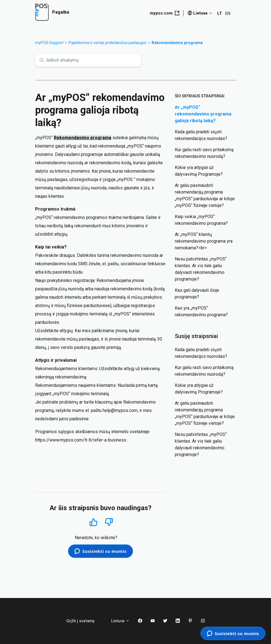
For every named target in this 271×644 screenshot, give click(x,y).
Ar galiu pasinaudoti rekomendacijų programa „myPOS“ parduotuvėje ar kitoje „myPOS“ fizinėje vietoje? (205, 195)
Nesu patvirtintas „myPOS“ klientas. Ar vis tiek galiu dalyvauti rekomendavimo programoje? (201, 269)
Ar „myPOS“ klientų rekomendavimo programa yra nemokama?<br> (204, 241)
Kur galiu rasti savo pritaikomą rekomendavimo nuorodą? (204, 153)
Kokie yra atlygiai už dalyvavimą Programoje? (199, 171)
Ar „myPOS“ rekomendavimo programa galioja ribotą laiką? (203, 114)
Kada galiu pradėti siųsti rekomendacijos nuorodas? (201, 135)
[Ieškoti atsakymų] (88, 60)
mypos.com (164, 13)
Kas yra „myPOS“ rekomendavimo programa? (201, 311)
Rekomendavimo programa (177, 43)
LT (220, 13)
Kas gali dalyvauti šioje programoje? (197, 294)
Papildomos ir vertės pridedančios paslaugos (108, 43)
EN (228, 13)
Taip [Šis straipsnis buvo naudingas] (94, 522)
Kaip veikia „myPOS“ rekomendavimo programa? (201, 220)
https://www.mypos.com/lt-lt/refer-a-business (81, 440)
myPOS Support (49, 43)
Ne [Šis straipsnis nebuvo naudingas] (109, 522)
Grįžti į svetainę (85, 621)
